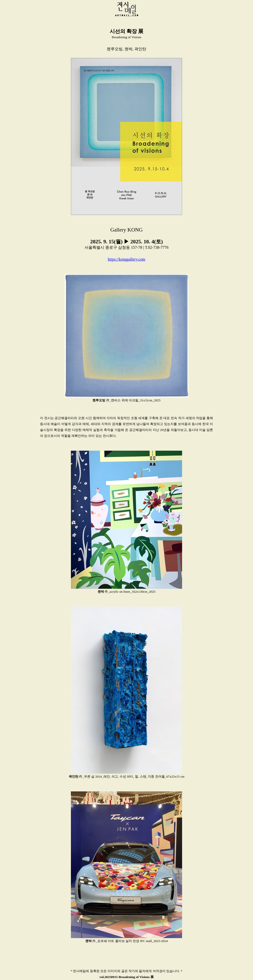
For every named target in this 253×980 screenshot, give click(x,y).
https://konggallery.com (126, 259)
